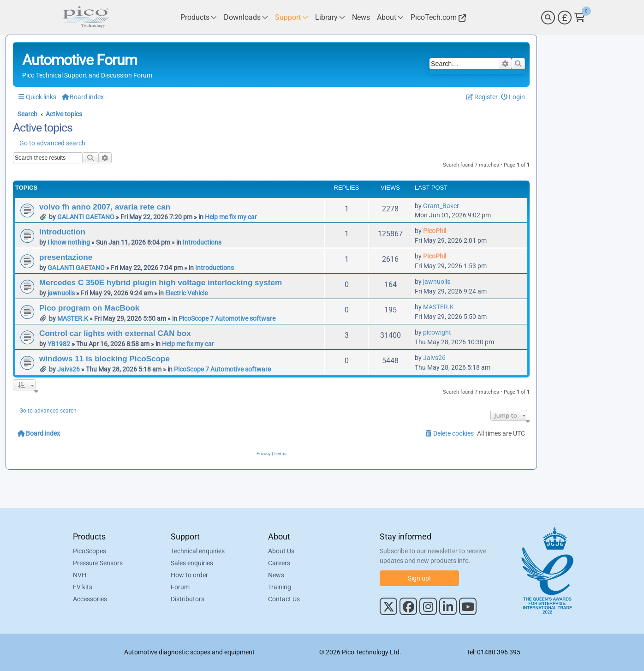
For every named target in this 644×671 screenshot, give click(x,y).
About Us (281, 551)
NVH (80, 575)
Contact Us (284, 599)
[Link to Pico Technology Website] (437, 17)
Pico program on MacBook (89, 308)
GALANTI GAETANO (86, 217)
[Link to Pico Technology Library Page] (330, 17)
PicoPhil (435, 231)
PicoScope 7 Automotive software (227, 318)
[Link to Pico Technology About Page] (390, 17)
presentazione (66, 257)
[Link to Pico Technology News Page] (361, 17)
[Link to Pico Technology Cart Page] (580, 18)
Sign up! (419, 578)
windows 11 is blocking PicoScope (104, 359)
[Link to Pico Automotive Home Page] (84, 17)
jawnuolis (61, 293)
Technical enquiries (198, 551)
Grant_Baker (441, 206)
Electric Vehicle (186, 293)
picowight (437, 332)
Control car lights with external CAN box (115, 333)
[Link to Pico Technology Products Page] (199, 17)
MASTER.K (73, 318)
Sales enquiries (192, 563)
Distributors (188, 599)
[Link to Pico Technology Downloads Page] (246, 17)
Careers (279, 563)
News (276, 575)
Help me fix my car (231, 217)
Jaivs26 (69, 369)
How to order (189, 575)
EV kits (83, 587)
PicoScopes (89, 551)
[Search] (548, 18)
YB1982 (59, 344)
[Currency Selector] (565, 18)
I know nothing (69, 242)
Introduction (62, 232)
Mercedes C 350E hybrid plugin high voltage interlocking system (161, 282)
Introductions (202, 242)
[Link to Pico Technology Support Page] (292, 17)
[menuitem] (513, 97)
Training (280, 587)
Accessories (90, 599)
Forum (180, 587)
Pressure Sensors (98, 563)
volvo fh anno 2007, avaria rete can (105, 207)
